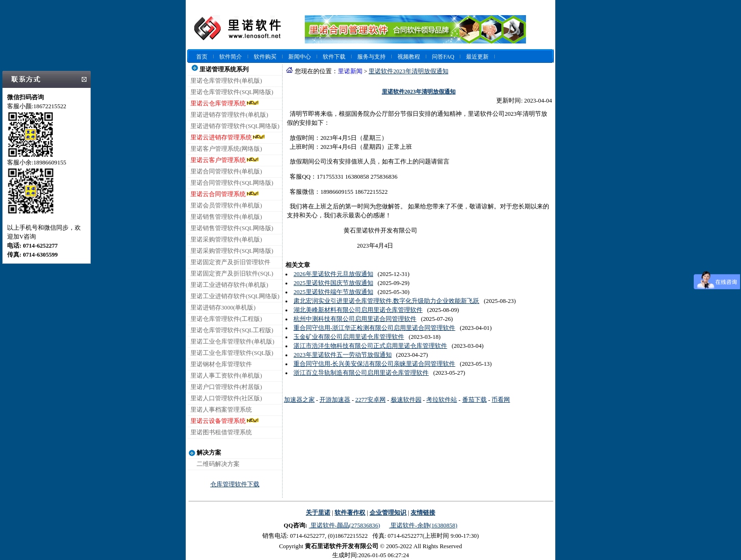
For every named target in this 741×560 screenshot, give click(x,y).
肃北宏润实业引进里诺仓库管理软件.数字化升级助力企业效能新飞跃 (386, 301)
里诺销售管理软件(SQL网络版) (232, 228)
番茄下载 (474, 400)
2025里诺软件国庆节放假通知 (333, 283)
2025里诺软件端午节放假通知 (333, 292)
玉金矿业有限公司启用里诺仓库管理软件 (349, 337)
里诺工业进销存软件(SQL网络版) (235, 296)
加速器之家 (299, 400)
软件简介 (231, 57)
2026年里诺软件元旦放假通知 (333, 274)
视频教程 (409, 57)
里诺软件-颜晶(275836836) (344, 526)
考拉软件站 (442, 400)
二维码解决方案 (218, 464)
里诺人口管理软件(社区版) (226, 398)
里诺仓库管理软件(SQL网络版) (232, 92)
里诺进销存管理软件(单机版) (229, 115)
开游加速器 (335, 400)
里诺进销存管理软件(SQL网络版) (235, 126)
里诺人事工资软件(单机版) (226, 376)
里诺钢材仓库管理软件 (221, 364)
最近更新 (477, 57)
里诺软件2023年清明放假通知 (408, 71)
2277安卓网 (370, 400)
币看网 (501, 400)
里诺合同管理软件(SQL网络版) (232, 183)
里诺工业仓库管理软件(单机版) (232, 342)
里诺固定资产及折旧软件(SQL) (232, 274)
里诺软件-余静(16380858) (423, 526)
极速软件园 (406, 400)
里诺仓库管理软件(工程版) (226, 319)
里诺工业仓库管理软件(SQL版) (232, 353)
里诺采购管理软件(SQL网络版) (232, 251)
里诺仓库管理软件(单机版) (226, 81)
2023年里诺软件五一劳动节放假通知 (342, 355)
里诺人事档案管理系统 (221, 410)
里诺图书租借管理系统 (221, 432)
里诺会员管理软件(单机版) (226, 206)
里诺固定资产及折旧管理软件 (230, 262)
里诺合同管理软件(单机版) (226, 172)
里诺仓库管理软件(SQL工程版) (232, 330)
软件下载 (334, 57)
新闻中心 (300, 57)
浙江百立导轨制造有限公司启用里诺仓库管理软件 (361, 373)
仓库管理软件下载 (235, 484)
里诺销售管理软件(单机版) (226, 217)
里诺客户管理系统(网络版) (226, 149)
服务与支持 (371, 57)
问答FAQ (443, 57)
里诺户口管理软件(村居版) (226, 387)
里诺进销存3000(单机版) (223, 308)
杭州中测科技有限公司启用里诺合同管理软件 (355, 319)
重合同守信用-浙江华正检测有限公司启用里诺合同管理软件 (374, 328)
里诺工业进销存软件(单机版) (229, 285)
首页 (202, 57)
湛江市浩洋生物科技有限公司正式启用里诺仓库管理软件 (370, 346)
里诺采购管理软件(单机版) (226, 240)
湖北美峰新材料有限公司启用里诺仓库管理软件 (358, 310)
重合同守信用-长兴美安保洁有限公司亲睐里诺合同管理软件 (374, 364)
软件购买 (265, 57)
